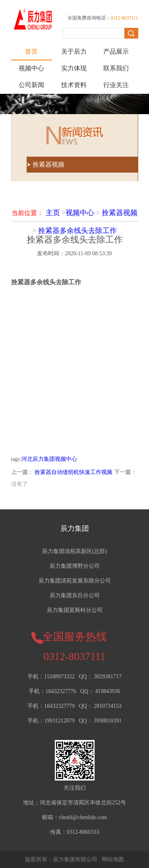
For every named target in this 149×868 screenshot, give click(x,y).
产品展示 (116, 51)
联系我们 (116, 68)
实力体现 (74, 68)
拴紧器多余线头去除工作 (77, 231)
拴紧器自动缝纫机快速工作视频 (74, 472)
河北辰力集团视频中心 (49, 459)
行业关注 (116, 85)
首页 (31, 51)
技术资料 (74, 85)
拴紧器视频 (120, 213)
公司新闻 (31, 85)
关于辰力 (74, 51)
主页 (53, 213)
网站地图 (113, 859)
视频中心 (31, 68)
